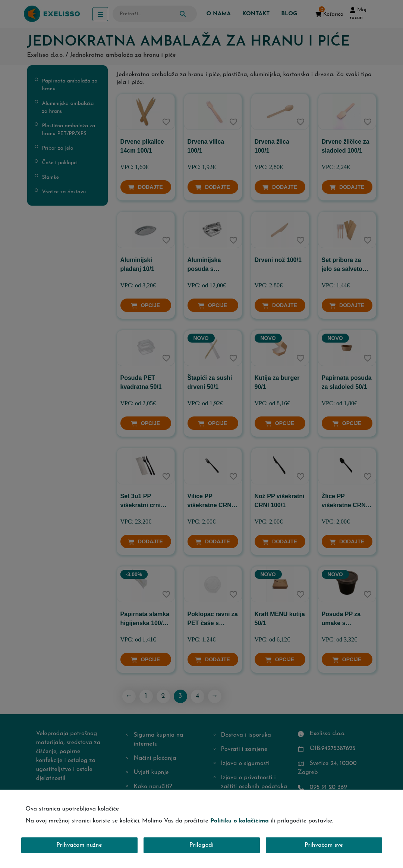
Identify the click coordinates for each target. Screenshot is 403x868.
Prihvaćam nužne (79, 845)
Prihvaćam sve (324, 845)
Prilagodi (201, 845)
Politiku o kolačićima (240, 821)
